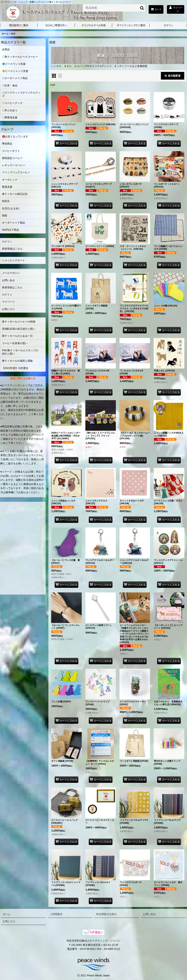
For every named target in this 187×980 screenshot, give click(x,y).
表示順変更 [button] (173, 76)
